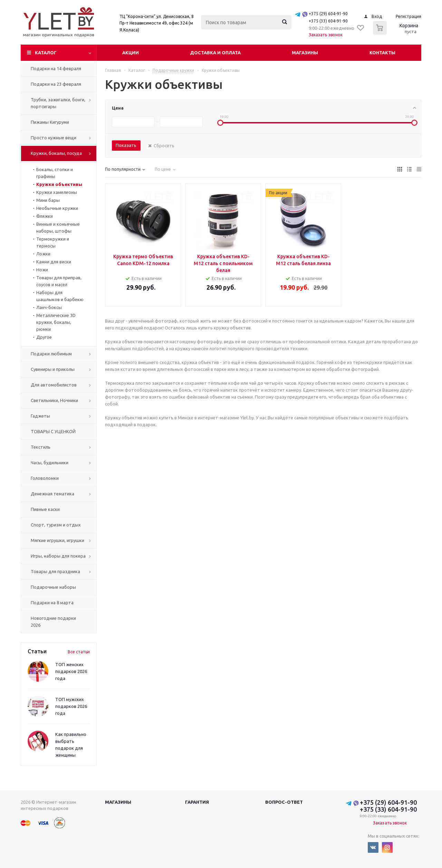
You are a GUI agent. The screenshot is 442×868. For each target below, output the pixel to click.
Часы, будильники (50, 463)
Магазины (305, 53)
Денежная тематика (52, 494)
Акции (131, 53)
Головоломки (45, 478)
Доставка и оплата (215, 53)
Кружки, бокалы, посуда (56, 153)
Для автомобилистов (54, 385)
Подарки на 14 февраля (56, 68)
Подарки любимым (51, 354)
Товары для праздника (55, 571)
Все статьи (79, 652)
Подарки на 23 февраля (56, 84)
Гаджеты (40, 416)
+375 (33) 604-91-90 (328, 21)
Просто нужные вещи (54, 138)
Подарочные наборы (53, 587)
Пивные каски (45, 509)
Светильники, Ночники (54, 400)
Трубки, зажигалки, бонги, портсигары (58, 103)
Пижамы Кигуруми (50, 122)
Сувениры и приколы (53, 369)
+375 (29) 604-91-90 (328, 14)
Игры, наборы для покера (58, 556)
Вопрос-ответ (284, 802)
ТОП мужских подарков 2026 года (71, 706)
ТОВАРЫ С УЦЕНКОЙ (53, 431)
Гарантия (197, 802)
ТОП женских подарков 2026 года (71, 671)
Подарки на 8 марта (52, 603)
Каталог (46, 53)
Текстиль (41, 447)
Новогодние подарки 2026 (53, 622)
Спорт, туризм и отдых (56, 525)
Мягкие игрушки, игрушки (57, 540)
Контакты (382, 53)
